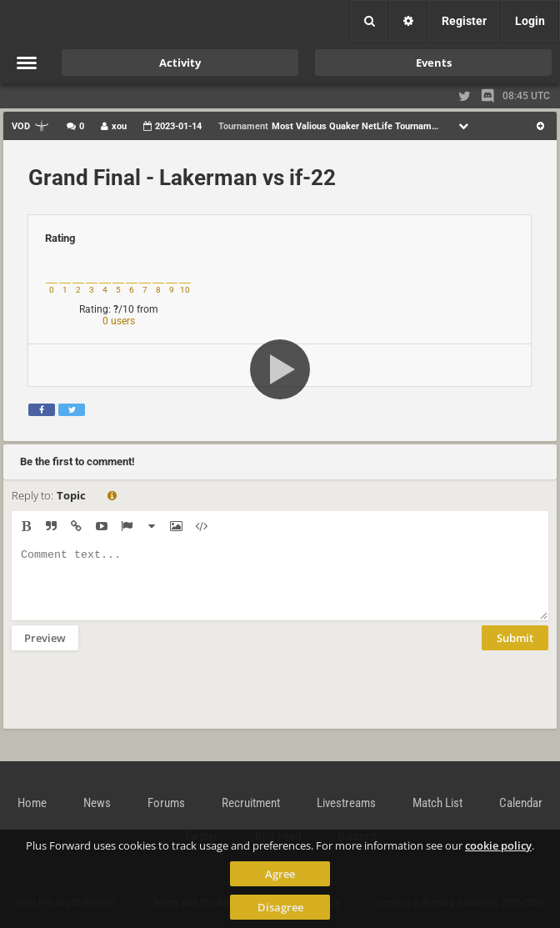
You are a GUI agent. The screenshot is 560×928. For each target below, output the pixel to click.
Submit (515, 650)
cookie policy (498, 845)
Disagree (280, 907)
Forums (166, 803)
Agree (280, 874)
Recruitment (251, 803)
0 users (119, 321)
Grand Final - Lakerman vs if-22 (182, 178)
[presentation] (138, 700)
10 (185, 290)
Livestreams (346, 803)
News (97, 803)
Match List (437, 803)
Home (32, 803)
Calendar (521, 803)
